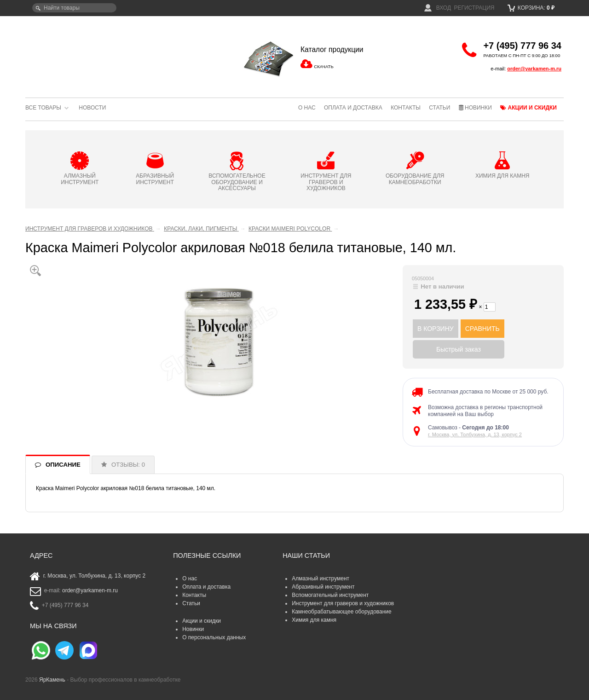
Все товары (43, 108)
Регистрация (474, 8)
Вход (438, 8)
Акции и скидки (528, 108)
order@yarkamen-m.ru (534, 69)
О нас (307, 108)
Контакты (406, 108)
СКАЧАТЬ (323, 67)
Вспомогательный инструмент (330, 595)
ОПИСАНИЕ (63, 465)
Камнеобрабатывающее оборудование (342, 612)
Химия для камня (314, 620)
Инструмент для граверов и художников (343, 603)
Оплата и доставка (353, 108)
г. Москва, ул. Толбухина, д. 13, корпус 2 (475, 434)
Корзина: (531, 8)
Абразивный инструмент (323, 587)
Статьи (439, 108)
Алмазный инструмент (320, 579)
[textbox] (74, 8)
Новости (92, 108)
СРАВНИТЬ (482, 329)
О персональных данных (214, 637)
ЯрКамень (52, 680)
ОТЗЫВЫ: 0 (128, 465)
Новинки (475, 108)
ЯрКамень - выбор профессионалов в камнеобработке (87, 53)
